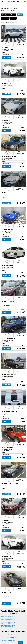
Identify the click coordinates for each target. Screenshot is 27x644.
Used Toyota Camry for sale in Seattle (9, 638)
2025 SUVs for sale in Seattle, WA (8, 617)
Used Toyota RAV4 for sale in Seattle (9, 636)
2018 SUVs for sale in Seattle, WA (8, 627)
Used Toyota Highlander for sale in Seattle (10, 635)
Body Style (5, 15)
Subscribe (24, 5)
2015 (20, 15)
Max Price (5, 18)
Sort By (13, 18)
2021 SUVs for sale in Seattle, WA (8, 622)
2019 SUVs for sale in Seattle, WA (8, 625)
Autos (2, 5)
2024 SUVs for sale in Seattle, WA (8, 618)
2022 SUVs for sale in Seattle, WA (8, 621)
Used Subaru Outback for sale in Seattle (9, 639)
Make (13, 15)
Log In (20, 5)
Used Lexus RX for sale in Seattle (8, 640)
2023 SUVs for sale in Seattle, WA (8, 620)
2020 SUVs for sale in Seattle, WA (8, 624)
